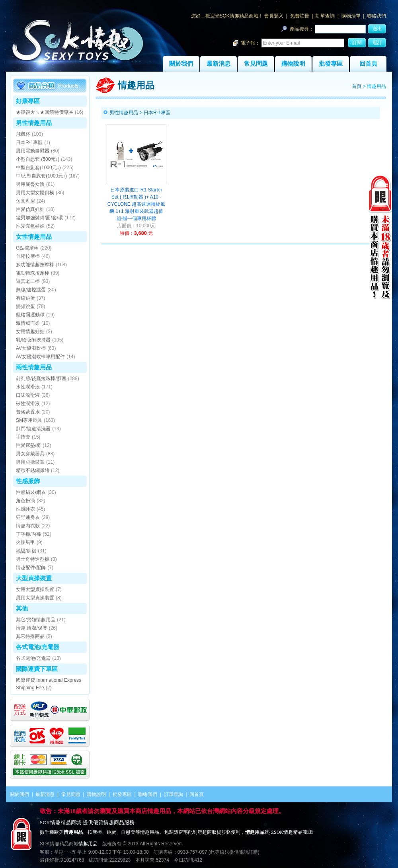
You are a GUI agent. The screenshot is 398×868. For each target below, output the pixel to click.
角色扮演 (25, 501)
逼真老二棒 (28, 281)
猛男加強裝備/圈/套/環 (39, 218)
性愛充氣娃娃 (30, 226)
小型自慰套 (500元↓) (38, 159)
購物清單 (351, 16)
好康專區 (28, 101)
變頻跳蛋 (25, 306)
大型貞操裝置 (34, 578)
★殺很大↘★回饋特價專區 (45, 112)
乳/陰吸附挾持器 (33, 340)
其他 (22, 608)
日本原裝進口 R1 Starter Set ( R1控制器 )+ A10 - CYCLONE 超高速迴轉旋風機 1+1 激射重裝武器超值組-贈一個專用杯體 (136, 204)
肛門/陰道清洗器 (33, 429)
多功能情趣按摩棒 (35, 265)
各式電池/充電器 (38, 647)
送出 (377, 29)
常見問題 (256, 64)
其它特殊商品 (30, 636)
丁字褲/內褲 (28, 534)
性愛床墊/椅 (28, 445)
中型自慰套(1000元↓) (38, 168)
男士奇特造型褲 (33, 559)
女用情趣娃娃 (30, 332)
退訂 (377, 43)
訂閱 (357, 43)
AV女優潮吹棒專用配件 (40, 357)
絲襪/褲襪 (26, 551)
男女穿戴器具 (30, 454)
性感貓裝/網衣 (31, 492)
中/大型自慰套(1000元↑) (41, 176)
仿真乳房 (25, 201)
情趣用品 (88, 844)
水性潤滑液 (28, 387)
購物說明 (293, 64)
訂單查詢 (325, 16)
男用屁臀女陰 (30, 184)
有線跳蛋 (25, 298)
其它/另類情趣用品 (36, 620)
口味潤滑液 (28, 395)
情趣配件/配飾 (31, 568)
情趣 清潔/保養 (32, 628)
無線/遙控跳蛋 (31, 290)
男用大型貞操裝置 (35, 598)
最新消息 (219, 64)
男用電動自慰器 (33, 151)
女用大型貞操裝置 (35, 589)
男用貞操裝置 (30, 462)
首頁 (357, 86)
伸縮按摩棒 (28, 256)
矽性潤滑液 (28, 404)
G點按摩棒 (27, 248)
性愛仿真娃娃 (30, 209)
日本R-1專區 (29, 142)
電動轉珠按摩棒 (33, 273)
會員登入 (274, 16)
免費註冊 (300, 16)
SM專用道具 (29, 420)
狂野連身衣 (28, 517)
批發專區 (331, 64)
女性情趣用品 (34, 237)
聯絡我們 (377, 16)
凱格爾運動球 (30, 315)
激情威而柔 (28, 323)
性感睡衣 (25, 509)
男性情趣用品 (34, 123)
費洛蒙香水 (28, 412)
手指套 (23, 437)
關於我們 (181, 64)
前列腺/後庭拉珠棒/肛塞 (41, 378)
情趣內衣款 (28, 526)
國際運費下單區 (37, 669)
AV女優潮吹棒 (31, 348)
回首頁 (368, 64)
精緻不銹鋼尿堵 (33, 470)
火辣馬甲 (25, 542)
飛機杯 (23, 134)
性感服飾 (28, 481)
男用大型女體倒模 (35, 193)
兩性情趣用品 (34, 367)
